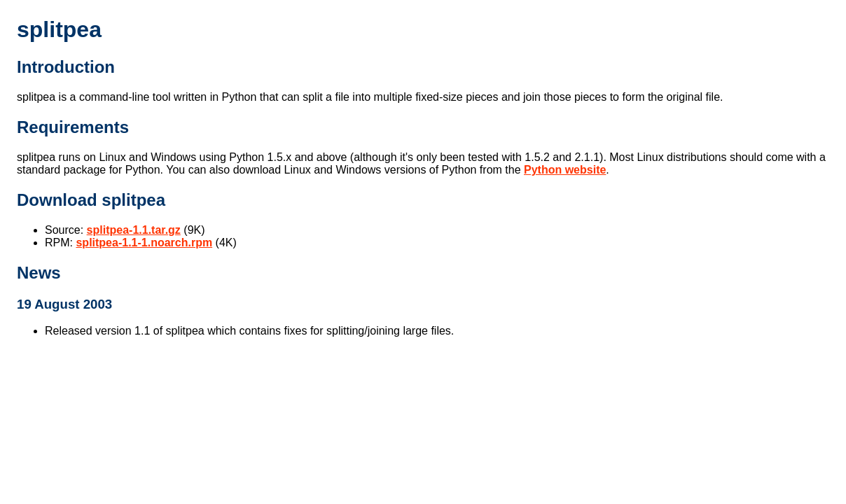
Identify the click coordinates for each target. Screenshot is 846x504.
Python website (565, 170)
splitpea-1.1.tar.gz (134, 230)
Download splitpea (91, 200)
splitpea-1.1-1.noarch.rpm (144, 243)
